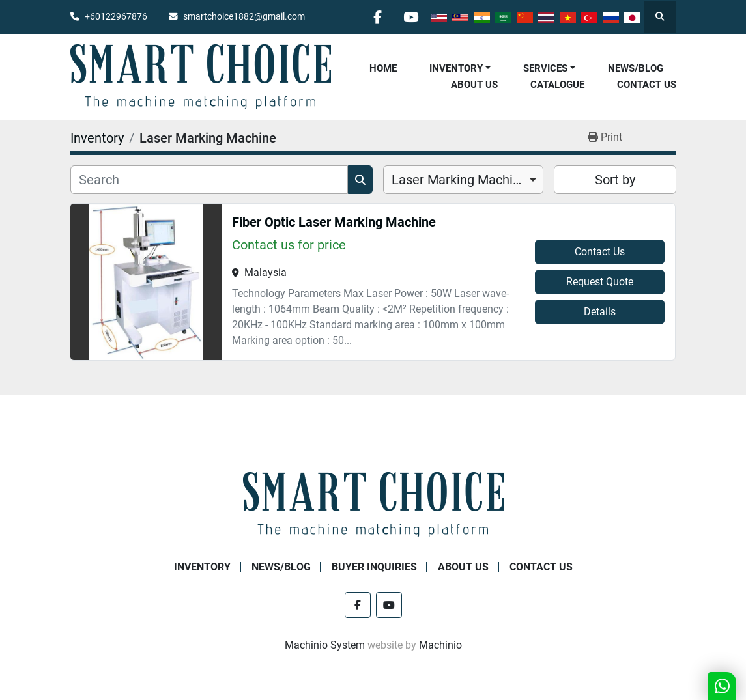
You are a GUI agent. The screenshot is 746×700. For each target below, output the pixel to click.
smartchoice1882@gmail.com (244, 16)
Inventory (456, 68)
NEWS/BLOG (636, 68)
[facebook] (378, 17)
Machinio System (325, 645)
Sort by (615, 180)
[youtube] (411, 17)
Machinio (440, 645)
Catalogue (557, 85)
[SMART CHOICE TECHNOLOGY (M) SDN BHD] (373, 504)
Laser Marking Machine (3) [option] (464, 180)
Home (383, 68)
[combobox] (464, 180)
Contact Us (647, 85)
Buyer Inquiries (374, 567)
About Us (474, 85)
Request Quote (600, 282)
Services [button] (545, 68)
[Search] (209, 180)
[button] (460, 69)
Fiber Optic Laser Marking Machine (334, 222)
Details (600, 312)
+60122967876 (116, 16)
